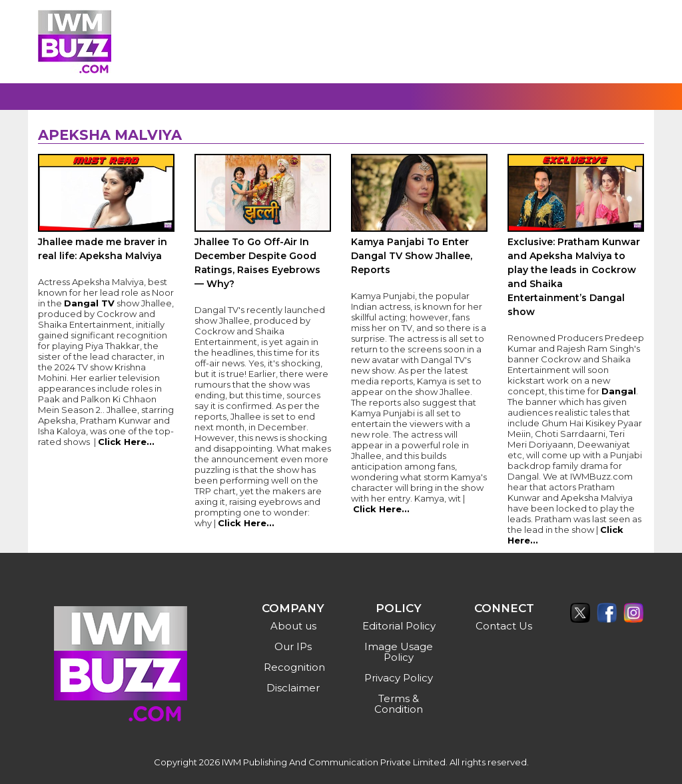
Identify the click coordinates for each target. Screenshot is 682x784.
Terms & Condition (399, 704)
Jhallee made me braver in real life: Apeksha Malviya (103, 249)
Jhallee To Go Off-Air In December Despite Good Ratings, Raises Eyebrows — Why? (257, 263)
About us (293, 626)
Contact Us (504, 626)
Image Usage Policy (399, 652)
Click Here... (126, 442)
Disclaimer (293, 688)
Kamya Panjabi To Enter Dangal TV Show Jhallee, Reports (412, 256)
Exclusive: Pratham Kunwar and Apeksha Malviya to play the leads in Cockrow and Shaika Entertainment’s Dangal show (574, 277)
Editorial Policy (399, 626)
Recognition (294, 667)
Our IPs (293, 646)
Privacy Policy (399, 678)
